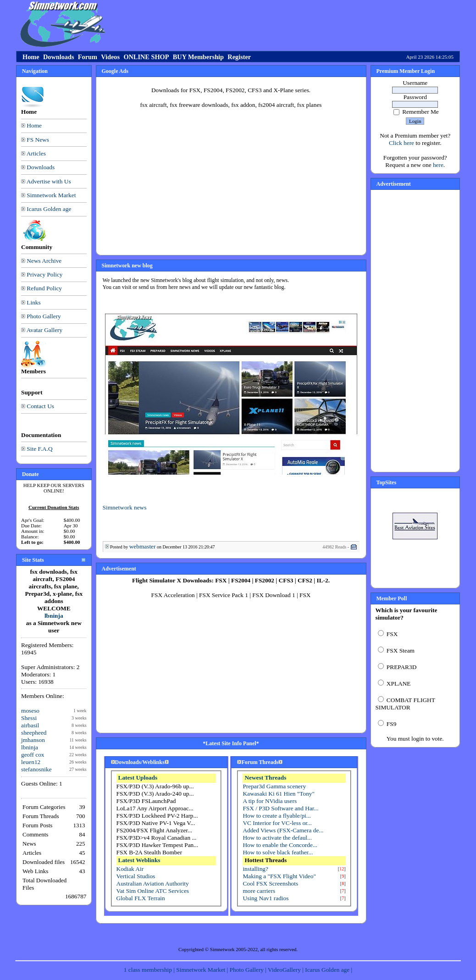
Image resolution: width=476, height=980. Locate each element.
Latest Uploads (138, 778)
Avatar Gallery (45, 330)
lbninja (54, 616)
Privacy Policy (44, 274)
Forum (88, 57)
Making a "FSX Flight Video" (279, 876)
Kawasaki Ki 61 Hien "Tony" (279, 794)
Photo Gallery (44, 316)
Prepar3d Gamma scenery (274, 786)
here (438, 165)
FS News (38, 140)
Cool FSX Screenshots (270, 883)
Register (239, 57)
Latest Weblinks (139, 860)
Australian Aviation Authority (153, 883)
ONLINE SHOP (146, 57)
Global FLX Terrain (141, 898)
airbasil (30, 725)
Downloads (59, 57)
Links (33, 302)
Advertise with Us (49, 181)
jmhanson (33, 740)
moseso (30, 711)
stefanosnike (36, 769)
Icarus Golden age (49, 209)
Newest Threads (265, 778)
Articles (36, 153)
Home (31, 57)
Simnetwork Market (51, 195)
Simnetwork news (125, 507)
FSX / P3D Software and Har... (280, 808)
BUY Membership (198, 57)
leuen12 (31, 762)
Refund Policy (44, 288)
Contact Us (40, 406)
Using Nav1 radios (266, 898)
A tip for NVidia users (270, 801)
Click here (401, 143)
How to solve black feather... (278, 852)
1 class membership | (150, 970)
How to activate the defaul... (277, 838)
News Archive (44, 261)
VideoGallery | (286, 970)
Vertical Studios (136, 876)
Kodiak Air (130, 869)
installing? (255, 869)
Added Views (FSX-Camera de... (283, 830)
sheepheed (34, 733)
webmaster (143, 546)
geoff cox (33, 755)
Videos (110, 57)
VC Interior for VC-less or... (277, 823)
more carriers (259, 891)
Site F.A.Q (39, 449)
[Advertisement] (281, 24)
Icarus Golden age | (329, 970)
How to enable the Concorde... (280, 845)
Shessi (29, 718)
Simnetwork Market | (203, 970)
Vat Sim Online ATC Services (153, 891)
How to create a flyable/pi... (277, 816)
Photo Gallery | (249, 970)
